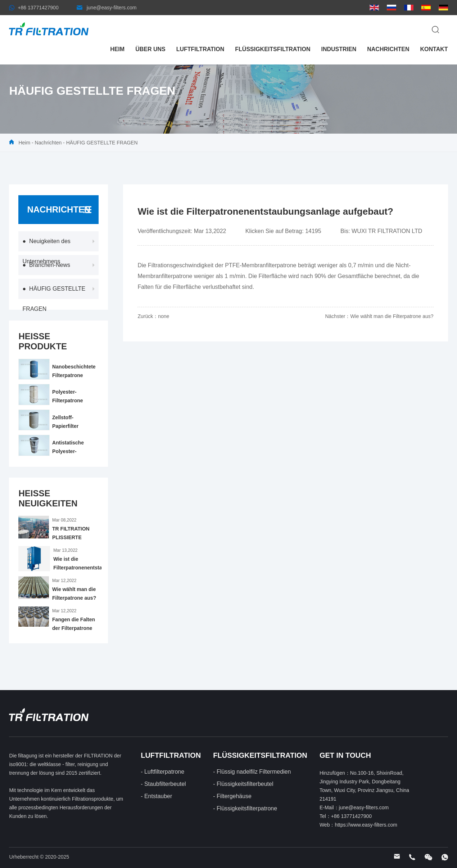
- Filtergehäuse (232, 796)
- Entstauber (156, 796)
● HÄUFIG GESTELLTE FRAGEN (54, 299)
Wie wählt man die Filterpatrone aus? (392, 316)
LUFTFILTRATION (200, 49)
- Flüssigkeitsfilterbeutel (243, 784)
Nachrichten (388, 49)
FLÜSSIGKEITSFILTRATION (273, 49)
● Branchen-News (46, 265)
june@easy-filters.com (112, 8)
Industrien (339, 49)
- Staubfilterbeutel (163, 784)
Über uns (150, 49)
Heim (117, 49)
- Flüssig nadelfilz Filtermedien (252, 772)
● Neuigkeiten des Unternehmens (47, 251)
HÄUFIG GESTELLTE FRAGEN (102, 143)
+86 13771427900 (38, 8)
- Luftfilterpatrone (162, 772)
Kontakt (434, 49)
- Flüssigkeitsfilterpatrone (245, 808)
